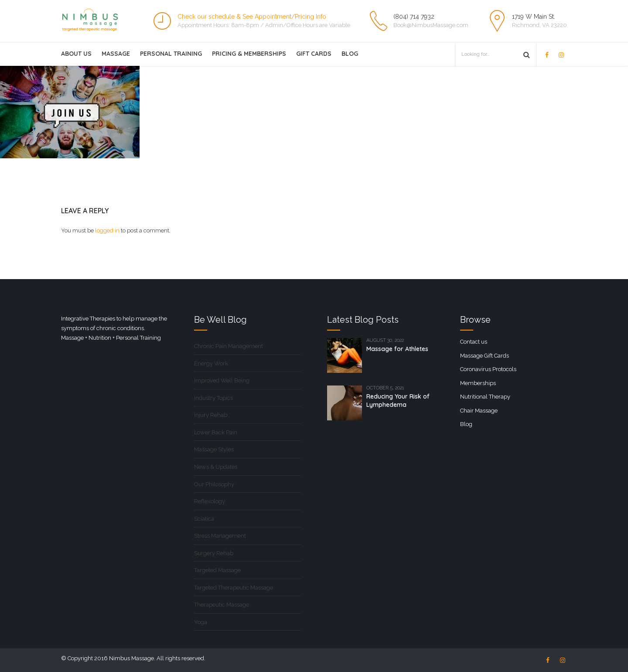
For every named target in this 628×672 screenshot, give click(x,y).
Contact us (474, 342)
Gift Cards (314, 54)
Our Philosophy (214, 484)
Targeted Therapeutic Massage (234, 588)
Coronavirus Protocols (488, 369)
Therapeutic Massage (222, 605)
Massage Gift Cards (485, 356)
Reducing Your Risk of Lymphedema (398, 401)
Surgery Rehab (214, 553)
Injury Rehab (211, 415)
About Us (76, 54)
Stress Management (220, 536)
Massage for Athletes (397, 349)
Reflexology (210, 501)
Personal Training (171, 54)
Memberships (478, 383)
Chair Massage (479, 411)
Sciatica (204, 519)
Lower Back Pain (216, 432)
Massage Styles (214, 449)
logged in (107, 230)
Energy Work (211, 363)
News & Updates (216, 467)
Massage (116, 54)
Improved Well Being (222, 380)
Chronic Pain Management (229, 346)
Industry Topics (213, 398)
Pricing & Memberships (249, 54)
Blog (350, 54)
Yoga (201, 622)
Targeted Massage (217, 570)
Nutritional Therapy (485, 397)
